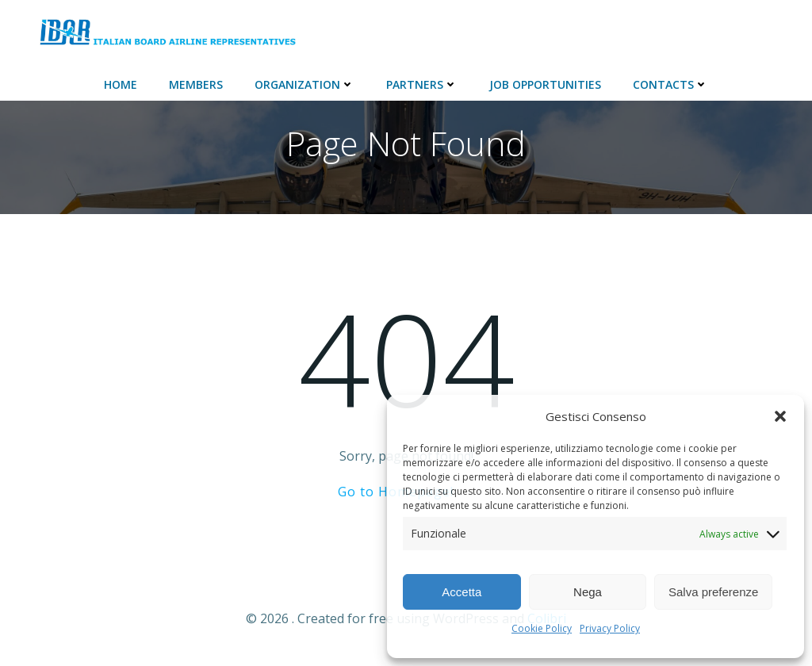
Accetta (462, 592)
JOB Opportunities (545, 84)
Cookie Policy (542, 628)
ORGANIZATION (304, 84)
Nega (588, 592)
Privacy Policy (610, 628)
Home (121, 84)
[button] (780, 416)
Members (196, 84)
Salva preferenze (713, 592)
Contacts (670, 84)
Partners (422, 84)
